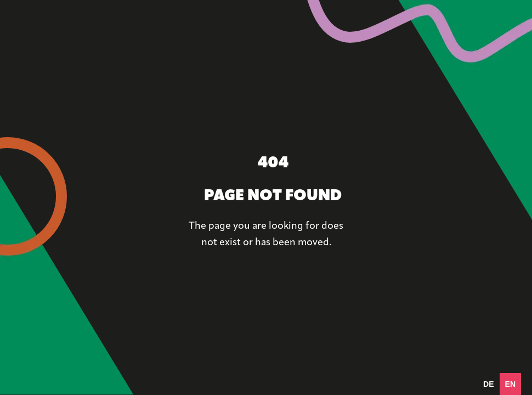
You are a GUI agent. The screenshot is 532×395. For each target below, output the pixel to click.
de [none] (488, 384)
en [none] (510, 384)
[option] (488, 384)
